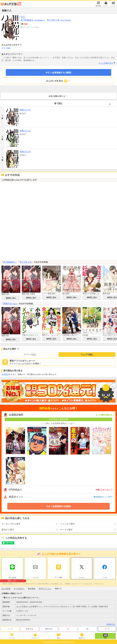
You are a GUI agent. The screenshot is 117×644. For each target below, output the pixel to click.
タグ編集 (7, 48)
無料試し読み (11, 298)
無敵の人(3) (25, 152)
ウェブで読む (87, 355)
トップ (10, 629)
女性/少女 (29, 629)
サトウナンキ (59, 20)
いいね (105, 577)
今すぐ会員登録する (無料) (58, 73)
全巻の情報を (58, 96)
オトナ (107, 629)
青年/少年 (49, 629)
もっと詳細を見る (107, 63)
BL (88, 629)
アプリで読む (30, 355)
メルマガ (35, 577)
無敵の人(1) (25, 110)
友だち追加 (12, 578)
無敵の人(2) (25, 131)
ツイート (5, 543)
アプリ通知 (58, 577)
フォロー (82, 577)
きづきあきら (33, 20)
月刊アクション (10, 304)
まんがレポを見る (59, 81)
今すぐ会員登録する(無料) (58, 506)
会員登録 (5, 374)
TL (68, 629)
